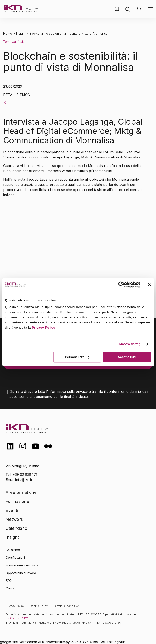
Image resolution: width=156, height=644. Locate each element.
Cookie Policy (39, 606)
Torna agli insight (15, 42)
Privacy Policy (43, 327)
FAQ (9, 581)
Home (8, 33)
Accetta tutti (127, 357)
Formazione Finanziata (22, 565)
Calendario (16, 528)
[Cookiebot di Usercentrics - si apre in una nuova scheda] (121, 285)
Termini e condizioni (67, 606)
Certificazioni (15, 558)
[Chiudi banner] (150, 285)
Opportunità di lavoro (21, 573)
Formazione (17, 501)
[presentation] (36, 377)
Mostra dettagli (131, 344)
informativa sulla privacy (68, 391)
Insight (21, 33)
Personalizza (77, 357)
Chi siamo (13, 550)
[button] (139, 9)
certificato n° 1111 (17, 618)
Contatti (11, 588)
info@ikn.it (24, 480)
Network (14, 519)
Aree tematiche (21, 492)
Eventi (12, 510)
